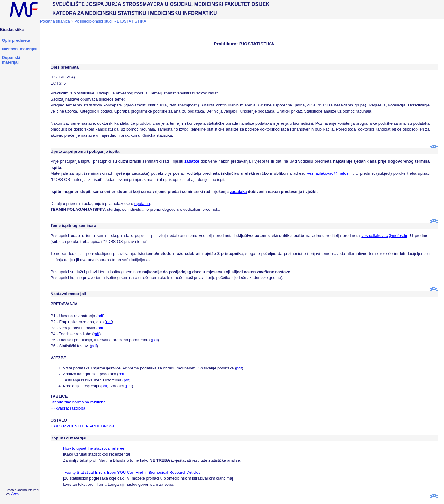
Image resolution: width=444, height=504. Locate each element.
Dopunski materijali (11, 60)
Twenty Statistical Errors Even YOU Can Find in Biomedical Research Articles (132, 472)
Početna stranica (55, 21)
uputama (142, 204)
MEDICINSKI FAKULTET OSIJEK (232, 4)
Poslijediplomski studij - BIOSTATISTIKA (110, 21)
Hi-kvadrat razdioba (68, 408)
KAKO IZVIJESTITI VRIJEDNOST (83, 426)
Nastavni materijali (20, 49)
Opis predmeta (16, 40)
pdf (100, 316)
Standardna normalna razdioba (78, 402)
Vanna (15, 494)
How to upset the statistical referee (94, 448)
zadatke (192, 161)
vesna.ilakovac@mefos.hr (330, 173)
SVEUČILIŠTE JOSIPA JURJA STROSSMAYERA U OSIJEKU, (123, 4)
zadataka (238, 192)
